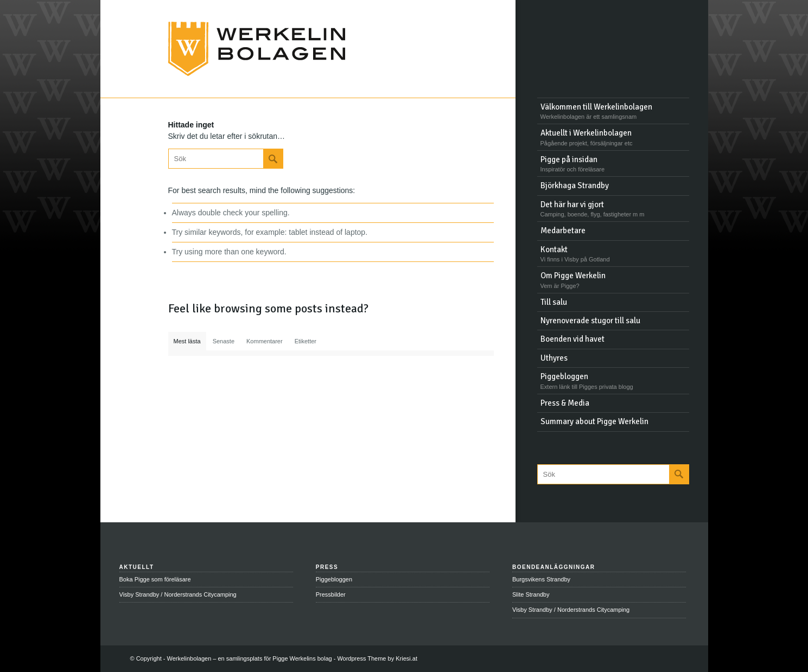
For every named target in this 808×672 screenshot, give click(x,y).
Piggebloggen (334, 579)
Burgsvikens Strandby (541, 579)
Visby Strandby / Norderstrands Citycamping (178, 594)
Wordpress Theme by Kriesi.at (377, 658)
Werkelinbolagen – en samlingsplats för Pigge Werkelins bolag (250, 658)
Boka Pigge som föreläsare (155, 579)
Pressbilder (331, 594)
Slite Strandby (531, 594)
